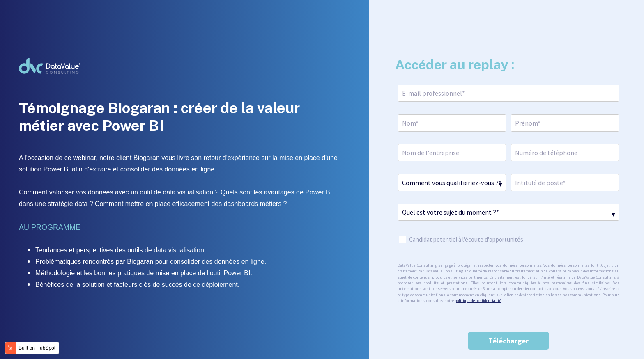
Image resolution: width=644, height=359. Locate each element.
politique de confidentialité (478, 301)
